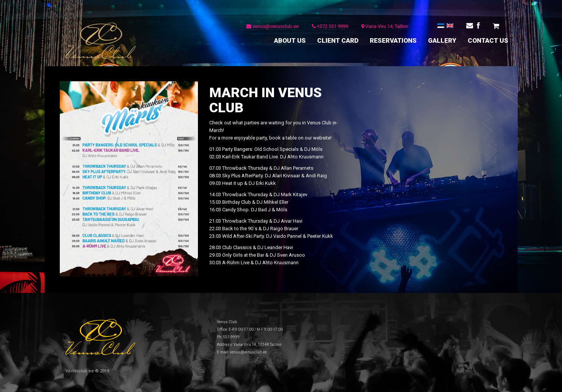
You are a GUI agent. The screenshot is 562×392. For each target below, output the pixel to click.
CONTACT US (488, 40)
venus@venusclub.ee (272, 26)
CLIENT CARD (338, 40)
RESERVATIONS (393, 40)
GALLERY (442, 40)
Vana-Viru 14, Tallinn (385, 26)
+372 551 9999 (330, 26)
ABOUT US (290, 40)
